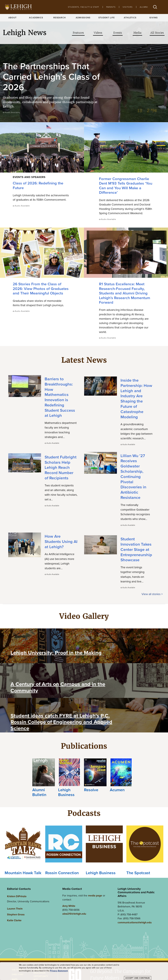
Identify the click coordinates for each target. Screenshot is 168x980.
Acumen (117, 789)
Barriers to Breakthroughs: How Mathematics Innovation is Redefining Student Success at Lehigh (60, 397)
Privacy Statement (59, 971)
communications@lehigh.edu (135, 922)
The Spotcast (138, 872)
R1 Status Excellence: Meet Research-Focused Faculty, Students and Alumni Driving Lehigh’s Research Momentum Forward (125, 293)
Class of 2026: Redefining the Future (38, 185)
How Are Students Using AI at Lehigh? (61, 541)
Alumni (144, 7)
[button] (155, 7)
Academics (36, 18)
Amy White (69, 905)
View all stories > (152, 594)
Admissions (83, 18)
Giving (154, 18)
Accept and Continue (138, 978)
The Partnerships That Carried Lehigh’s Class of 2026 (51, 77)
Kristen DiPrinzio (17, 896)
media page (95, 895)
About (12, 18)
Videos (98, 33)
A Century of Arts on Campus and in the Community (58, 687)
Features (78, 33)
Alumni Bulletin (39, 792)
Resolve (91, 789)
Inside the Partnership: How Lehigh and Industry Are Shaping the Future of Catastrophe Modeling (136, 398)
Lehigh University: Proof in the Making (56, 652)
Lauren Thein (15, 908)
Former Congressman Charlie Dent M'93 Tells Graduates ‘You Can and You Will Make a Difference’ (126, 185)
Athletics (130, 18)
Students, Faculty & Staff (84, 7)
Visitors (128, 7)
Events (118, 33)
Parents (111, 7)
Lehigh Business (66, 792)
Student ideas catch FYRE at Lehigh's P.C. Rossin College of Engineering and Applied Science (61, 721)
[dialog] (84, 971)
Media (137, 33)
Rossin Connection (62, 872)
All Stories (157, 33)
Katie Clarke (14, 920)
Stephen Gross (16, 914)
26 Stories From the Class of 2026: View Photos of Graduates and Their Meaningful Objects (41, 288)
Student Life (107, 18)
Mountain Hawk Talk (23, 872)
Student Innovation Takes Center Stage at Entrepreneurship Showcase (136, 549)
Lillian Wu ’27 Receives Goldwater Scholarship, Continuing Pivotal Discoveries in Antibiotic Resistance (133, 476)
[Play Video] (18, 642)
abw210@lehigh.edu (74, 913)
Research (60, 18)
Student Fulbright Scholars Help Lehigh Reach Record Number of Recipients (61, 467)
